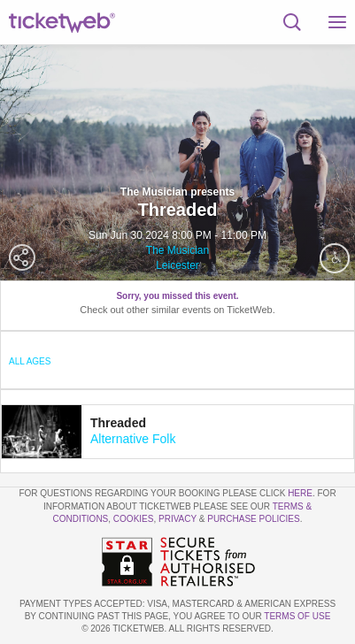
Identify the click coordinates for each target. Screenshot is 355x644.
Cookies (134, 519)
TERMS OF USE (297, 616)
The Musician (177, 250)
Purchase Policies (253, 519)
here (300, 493)
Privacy (177, 519)
